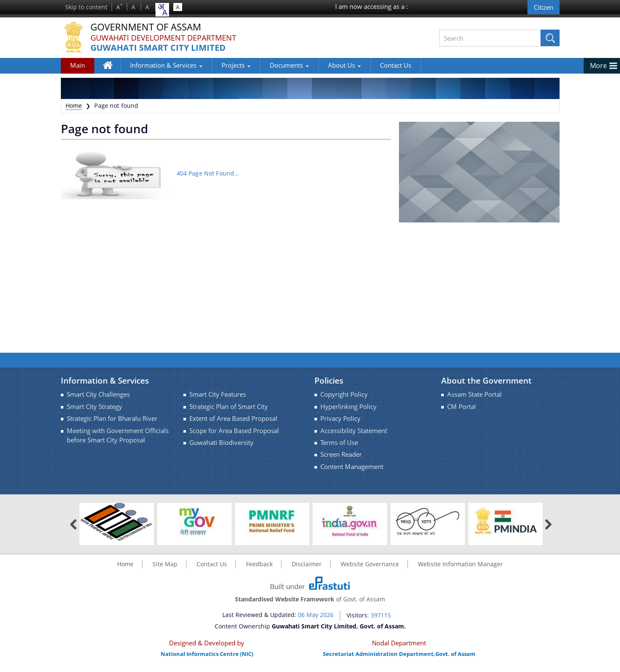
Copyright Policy (344, 394)
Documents (289, 65)
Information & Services (166, 65)
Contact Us (396, 65)
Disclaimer (307, 564)
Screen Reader (341, 454)
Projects (236, 65)
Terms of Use (339, 443)
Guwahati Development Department (163, 38)
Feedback (259, 564)
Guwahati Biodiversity (221, 443)
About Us (344, 65)
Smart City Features (218, 394)
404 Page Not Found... (208, 173)
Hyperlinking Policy (348, 407)
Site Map (165, 564)
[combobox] (162, 10)
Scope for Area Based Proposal (234, 431)
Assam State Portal (474, 394)
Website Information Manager (460, 564)
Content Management (352, 467)
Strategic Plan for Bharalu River (112, 418)
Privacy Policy (340, 418)
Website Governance (370, 564)
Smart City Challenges (98, 394)
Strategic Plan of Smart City (229, 407)
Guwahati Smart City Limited (158, 48)
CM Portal (462, 407)
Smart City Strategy (94, 407)
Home (112, 67)
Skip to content (86, 7)
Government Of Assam (146, 27)
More (598, 66)
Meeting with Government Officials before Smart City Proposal (118, 435)
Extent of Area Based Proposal (233, 418)
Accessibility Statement (354, 431)
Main (78, 65)
